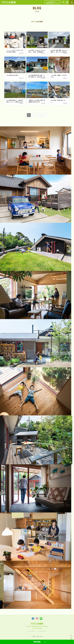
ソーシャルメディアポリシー (42, 631)
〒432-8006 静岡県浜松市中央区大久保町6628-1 (37, 626)
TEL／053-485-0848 (37, 628)
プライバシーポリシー (31, 631)
